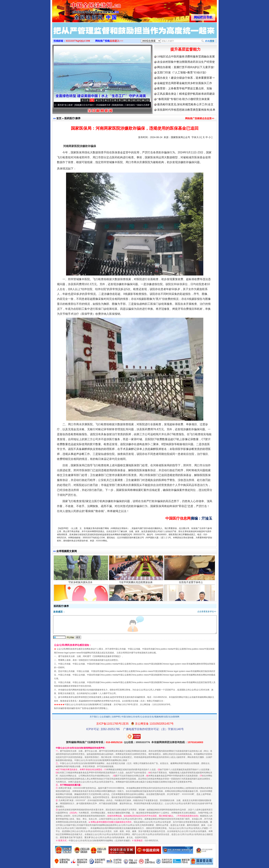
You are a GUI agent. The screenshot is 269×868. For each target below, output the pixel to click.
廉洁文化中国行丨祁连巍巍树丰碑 (97, 105)
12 (134, 100)
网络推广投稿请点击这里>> (200, 118)
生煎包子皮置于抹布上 (191, 585)
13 (138, 100)
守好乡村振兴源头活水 (81, 585)
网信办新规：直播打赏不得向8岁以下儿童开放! (186, 67)
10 (124, 100)
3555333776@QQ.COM (78, 41)
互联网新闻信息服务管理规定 (107, 656)
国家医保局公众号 (180, 137)
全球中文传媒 (80, 10)
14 (143, 100)
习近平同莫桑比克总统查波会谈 (136, 585)
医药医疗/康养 (72, 118)
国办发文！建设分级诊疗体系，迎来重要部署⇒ (186, 78)
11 (129, 100)
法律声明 (116, 717)
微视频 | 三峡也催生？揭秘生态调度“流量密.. (139, 105)
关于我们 (94, 717)
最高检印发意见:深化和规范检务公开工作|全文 (185, 104)
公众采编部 (105, 717)
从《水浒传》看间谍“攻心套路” (62, 105)
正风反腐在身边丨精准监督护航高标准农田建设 (186, 94)
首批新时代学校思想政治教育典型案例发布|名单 (186, 110)
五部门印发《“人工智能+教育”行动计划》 (182, 72)
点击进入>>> (116, 41)
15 (148, 100)
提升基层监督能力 (185, 49)
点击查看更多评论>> (207, 612)
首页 (59, 118)
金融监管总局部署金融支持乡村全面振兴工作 (185, 83)
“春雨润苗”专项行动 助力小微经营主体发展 (183, 99)
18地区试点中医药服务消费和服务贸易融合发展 (186, 57)
